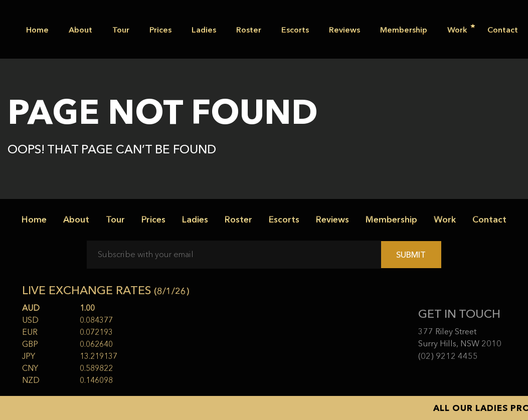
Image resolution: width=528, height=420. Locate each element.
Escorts (295, 30)
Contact (503, 30)
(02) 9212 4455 (448, 356)
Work (461, 29)
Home (37, 30)
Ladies (204, 30)
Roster (249, 30)
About (80, 30)
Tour (121, 30)
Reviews (344, 30)
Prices (160, 30)
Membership (404, 30)
